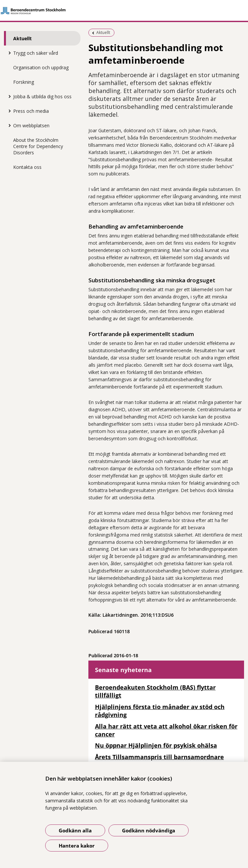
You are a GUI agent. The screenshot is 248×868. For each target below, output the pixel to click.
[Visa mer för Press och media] (8, 111)
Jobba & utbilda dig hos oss (42, 96)
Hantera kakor (77, 846)
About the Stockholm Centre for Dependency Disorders (38, 146)
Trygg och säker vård (36, 53)
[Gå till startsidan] (124, 11)
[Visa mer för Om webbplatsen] (8, 125)
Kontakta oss (27, 167)
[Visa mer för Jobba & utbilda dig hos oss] (8, 96)
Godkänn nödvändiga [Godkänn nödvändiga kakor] (149, 830)
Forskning (24, 82)
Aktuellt (22, 38)
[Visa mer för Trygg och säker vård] (8, 53)
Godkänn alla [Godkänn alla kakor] (75, 830)
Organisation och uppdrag (41, 67)
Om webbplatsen (31, 125)
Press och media (31, 111)
